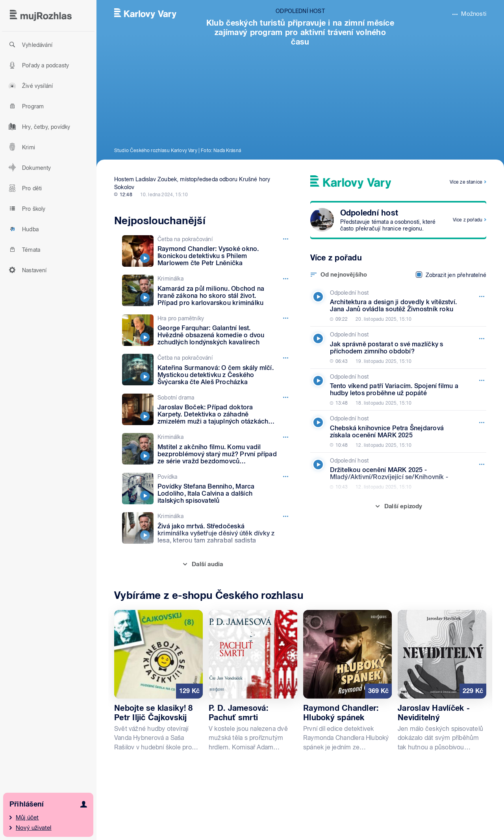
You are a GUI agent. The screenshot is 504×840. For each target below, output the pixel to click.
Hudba (22, 229)
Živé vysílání (30, 85)
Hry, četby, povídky (38, 126)
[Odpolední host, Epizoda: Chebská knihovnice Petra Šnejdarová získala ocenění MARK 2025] (397, 431)
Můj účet (27, 818)
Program (25, 106)
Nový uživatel (34, 828)
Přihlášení (27, 804)
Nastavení (27, 270)
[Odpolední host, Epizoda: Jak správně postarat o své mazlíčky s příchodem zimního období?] (397, 348)
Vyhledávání (29, 45)
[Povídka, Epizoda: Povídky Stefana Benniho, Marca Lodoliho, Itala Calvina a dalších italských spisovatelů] (206, 489)
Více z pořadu (468, 220)
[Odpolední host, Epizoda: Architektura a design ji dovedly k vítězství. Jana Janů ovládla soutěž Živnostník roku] (397, 306)
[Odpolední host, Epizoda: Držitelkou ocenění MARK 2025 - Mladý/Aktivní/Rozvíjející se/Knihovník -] (397, 474)
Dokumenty (29, 167)
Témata (23, 249)
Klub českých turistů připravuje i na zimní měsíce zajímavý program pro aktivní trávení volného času (300, 32)
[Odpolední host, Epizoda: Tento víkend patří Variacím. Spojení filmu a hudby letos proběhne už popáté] (397, 390)
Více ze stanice (466, 182)
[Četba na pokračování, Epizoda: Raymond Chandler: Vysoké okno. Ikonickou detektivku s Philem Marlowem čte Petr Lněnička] (206, 251)
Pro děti (24, 188)
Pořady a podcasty (38, 65)
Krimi (21, 147)
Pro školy (26, 208)
